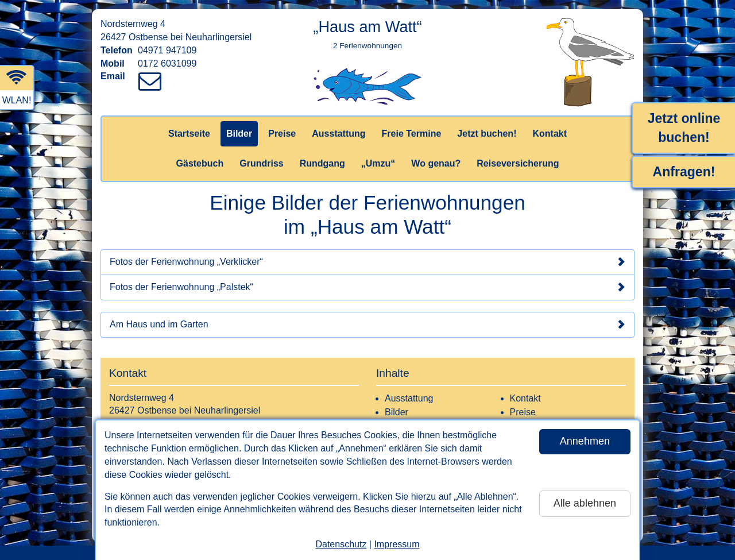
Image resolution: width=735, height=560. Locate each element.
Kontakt (550, 134)
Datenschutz (341, 544)
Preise (282, 134)
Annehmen (585, 441)
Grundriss (261, 163)
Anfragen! (684, 172)
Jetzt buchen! (487, 134)
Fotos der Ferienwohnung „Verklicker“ (367, 262)
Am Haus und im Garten (367, 325)
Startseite (189, 134)
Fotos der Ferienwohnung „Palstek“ (367, 287)
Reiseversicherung (518, 163)
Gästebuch (200, 163)
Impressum (396, 544)
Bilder (239, 134)
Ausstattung (339, 134)
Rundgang (322, 163)
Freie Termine (412, 134)
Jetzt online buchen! (684, 128)
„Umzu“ (378, 163)
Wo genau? (436, 163)
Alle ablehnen (585, 503)
